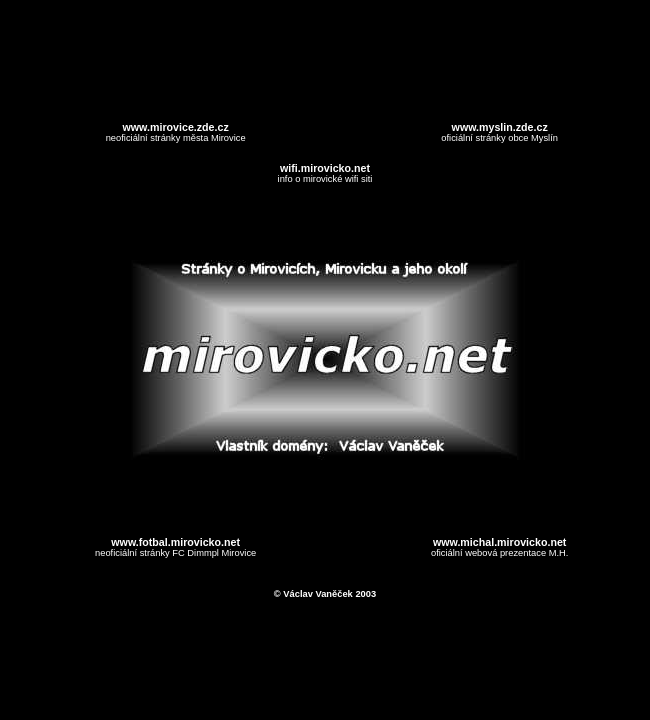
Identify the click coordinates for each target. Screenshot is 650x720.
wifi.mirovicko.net (325, 168)
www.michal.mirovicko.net (499, 542)
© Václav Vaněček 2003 (325, 594)
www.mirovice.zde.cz (176, 127)
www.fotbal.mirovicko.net (175, 542)
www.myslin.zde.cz (500, 127)
